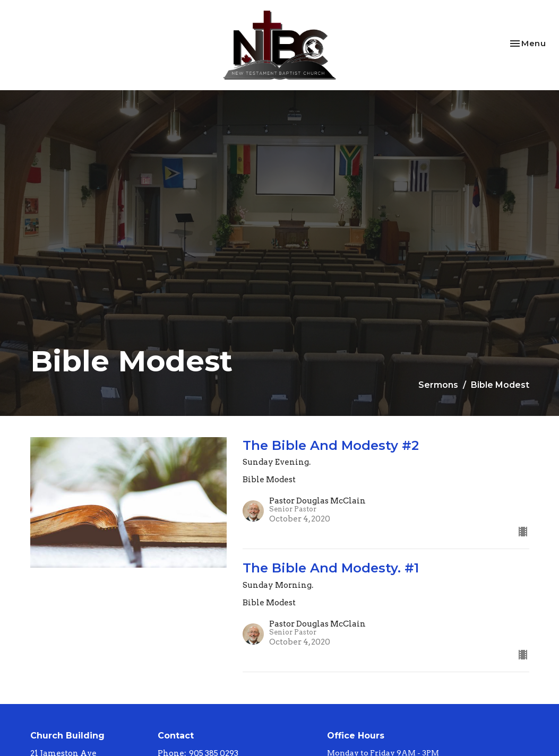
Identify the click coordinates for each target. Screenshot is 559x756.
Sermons (438, 385)
